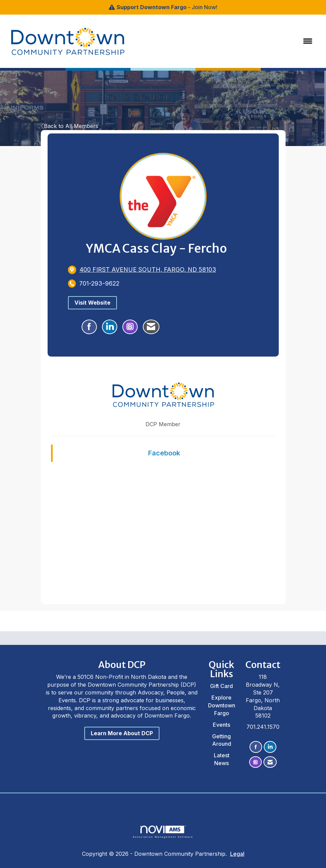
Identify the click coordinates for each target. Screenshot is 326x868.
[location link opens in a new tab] (148, 269)
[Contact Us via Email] (270, 762)
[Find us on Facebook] (256, 747)
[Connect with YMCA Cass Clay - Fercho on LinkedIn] (110, 327)
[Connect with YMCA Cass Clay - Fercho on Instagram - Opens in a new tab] (130, 327)
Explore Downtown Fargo (222, 705)
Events (221, 725)
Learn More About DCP (122, 733)
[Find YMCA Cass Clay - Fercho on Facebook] (89, 327)
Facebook (164, 453)
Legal (237, 854)
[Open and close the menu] (214, 41)
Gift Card (221, 686)
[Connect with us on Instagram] (255, 762)
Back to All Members (70, 126)
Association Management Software (163, 832)
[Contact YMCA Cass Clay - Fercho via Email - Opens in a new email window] (151, 327)
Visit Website (92, 303)
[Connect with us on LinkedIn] (270, 747)
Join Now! (204, 7)
